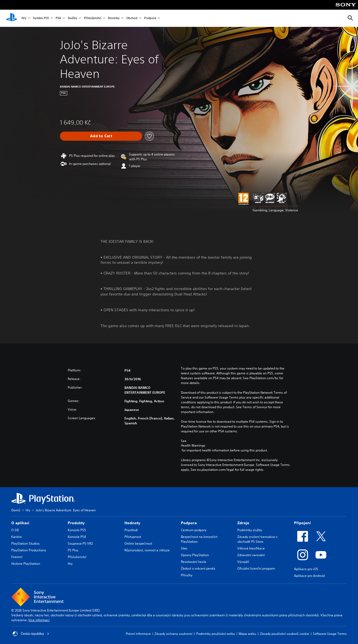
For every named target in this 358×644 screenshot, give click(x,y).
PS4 (58, 18)
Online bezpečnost (138, 543)
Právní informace (138, 634)
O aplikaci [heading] (20, 523)
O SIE (15, 530)
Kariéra (17, 537)
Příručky (187, 575)
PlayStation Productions (29, 550)
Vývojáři (243, 562)
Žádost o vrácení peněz (198, 568)
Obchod (132, 18)
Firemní (17, 557)
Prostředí (131, 530)
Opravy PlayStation (195, 555)
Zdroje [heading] (243, 523)
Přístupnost (133, 537)
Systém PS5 (41, 18)
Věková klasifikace (251, 548)
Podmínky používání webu (216, 634)
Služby (72, 18)
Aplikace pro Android (309, 576)
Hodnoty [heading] (132, 523)
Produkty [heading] (76, 523)
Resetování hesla (194, 562)
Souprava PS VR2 (80, 543)
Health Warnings (193, 446)
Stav (184, 548)
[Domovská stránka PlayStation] (12, 18)
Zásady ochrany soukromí (173, 634)
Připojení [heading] (302, 523)
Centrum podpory (194, 530)
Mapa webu (247, 634)
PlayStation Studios (26, 543)
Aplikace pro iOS (306, 569)
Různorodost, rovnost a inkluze (147, 550)
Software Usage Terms (330, 634)
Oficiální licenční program (256, 568)
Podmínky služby (250, 530)
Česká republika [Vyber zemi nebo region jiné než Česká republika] (31, 634)
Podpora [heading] (189, 523)
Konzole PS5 (77, 530)
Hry (24, 18)
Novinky (114, 18)
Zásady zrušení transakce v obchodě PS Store (257, 539)
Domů (16, 510)
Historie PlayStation (26, 564)
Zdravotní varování (251, 555)
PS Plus (73, 550)
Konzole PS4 (77, 537)
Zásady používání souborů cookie (284, 634)
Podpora (150, 18)
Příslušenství (93, 18)
